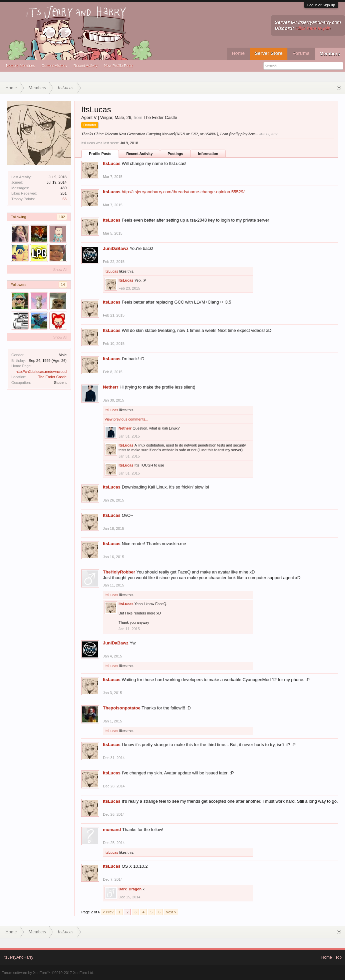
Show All (60, 270)
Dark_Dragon (130, 889)
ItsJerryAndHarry (18, 957)
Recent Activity (85, 66)
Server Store (269, 53)
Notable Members (20, 66)
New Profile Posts (119, 66)
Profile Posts (100, 154)
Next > (171, 912)
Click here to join (313, 28)
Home (238, 53)
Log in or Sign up (321, 5)
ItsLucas (112, 163)
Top (339, 957)
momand (112, 830)
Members (330, 54)
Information (208, 154)
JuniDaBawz (116, 248)
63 (65, 199)
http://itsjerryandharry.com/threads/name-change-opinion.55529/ (183, 192)
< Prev (108, 912)
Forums (301, 53)
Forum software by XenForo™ (48, 973)
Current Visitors (54, 66)
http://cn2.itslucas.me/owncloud (41, 372)
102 (62, 217)
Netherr (111, 387)
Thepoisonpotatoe (122, 708)
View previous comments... (126, 419)
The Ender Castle (52, 377)
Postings (175, 154)
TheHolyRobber (119, 572)
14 (63, 285)
